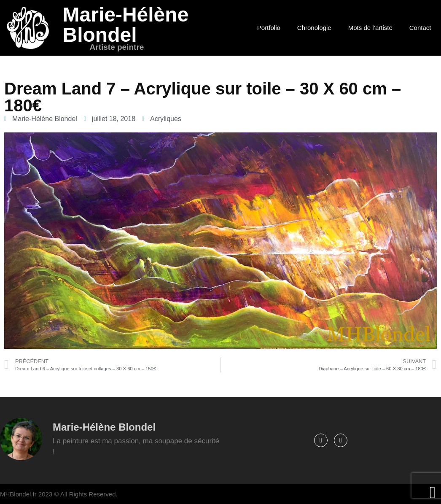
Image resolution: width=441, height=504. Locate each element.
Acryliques (166, 119)
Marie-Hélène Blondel (126, 25)
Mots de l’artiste (370, 28)
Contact (420, 28)
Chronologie (314, 28)
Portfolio (269, 28)
